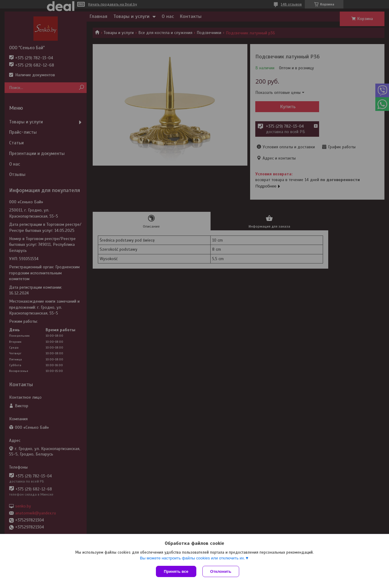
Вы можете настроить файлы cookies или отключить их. (192, 558)
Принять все (176, 571)
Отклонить (221, 571)
